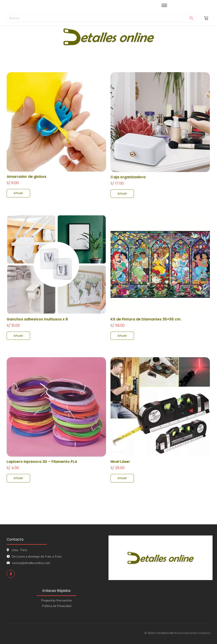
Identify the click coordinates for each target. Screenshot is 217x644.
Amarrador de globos (27, 177)
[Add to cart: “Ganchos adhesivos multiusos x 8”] (18, 336)
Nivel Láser (120, 462)
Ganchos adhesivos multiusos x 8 (37, 319)
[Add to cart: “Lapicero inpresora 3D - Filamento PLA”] (18, 478)
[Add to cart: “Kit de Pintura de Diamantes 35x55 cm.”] (122, 336)
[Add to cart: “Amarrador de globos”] (18, 193)
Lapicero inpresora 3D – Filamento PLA (42, 462)
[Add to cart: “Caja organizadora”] (122, 194)
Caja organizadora (128, 177)
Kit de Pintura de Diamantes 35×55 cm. (146, 319)
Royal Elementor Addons (192, 633)
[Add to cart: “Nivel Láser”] (122, 478)
